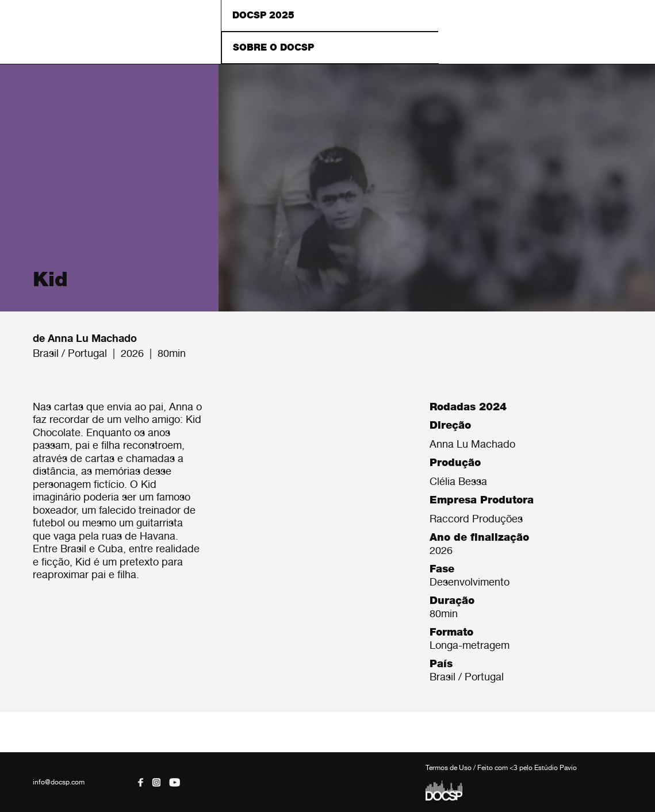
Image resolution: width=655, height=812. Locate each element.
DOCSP (110, 32)
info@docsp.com (59, 782)
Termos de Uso (449, 768)
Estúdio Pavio (556, 768)
